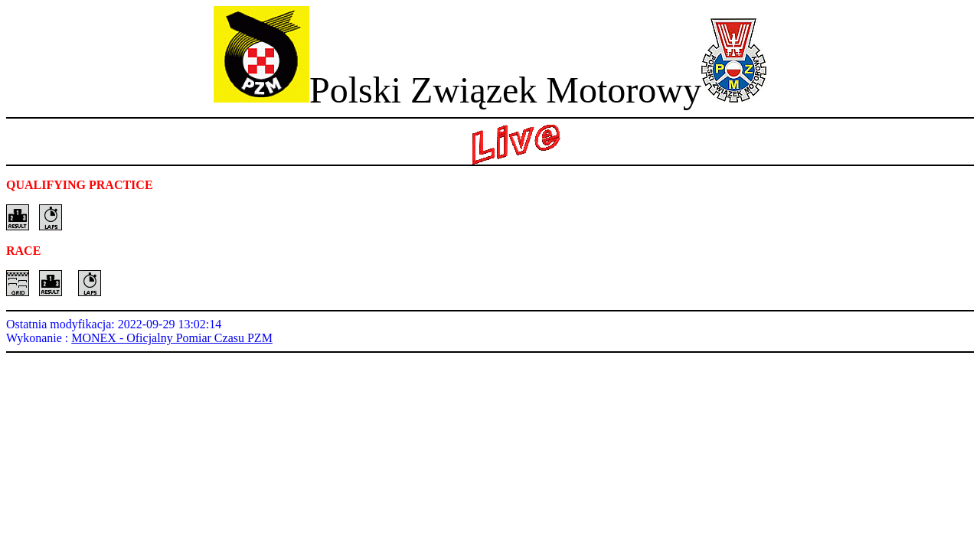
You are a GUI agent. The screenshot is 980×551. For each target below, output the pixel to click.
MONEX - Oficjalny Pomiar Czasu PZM (172, 338)
